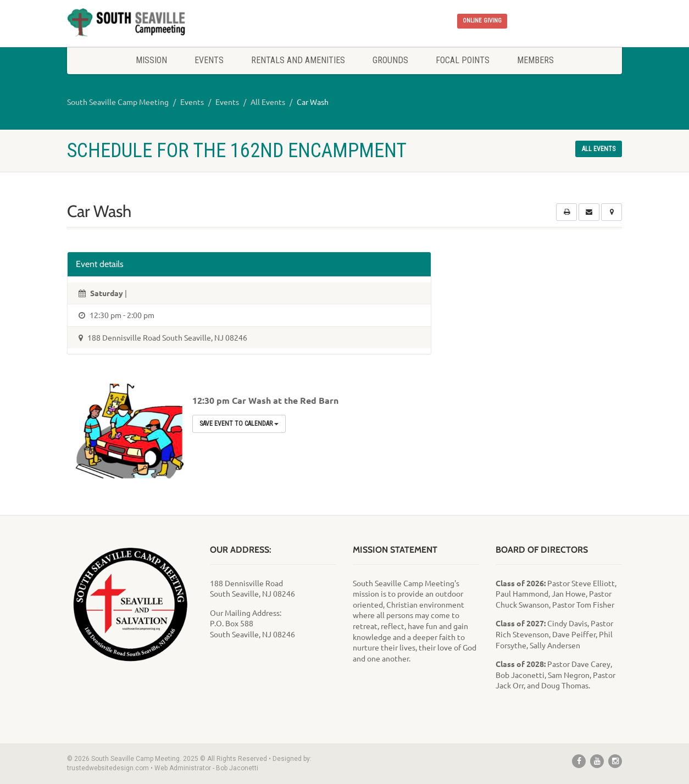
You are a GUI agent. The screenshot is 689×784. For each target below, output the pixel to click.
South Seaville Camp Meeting (118, 102)
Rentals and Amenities (298, 60)
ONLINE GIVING (482, 21)
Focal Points (463, 60)
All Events (268, 102)
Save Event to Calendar (239, 424)
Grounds (390, 60)
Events (209, 60)
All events (599, 149)
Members (535, 60)
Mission (151, 60)
